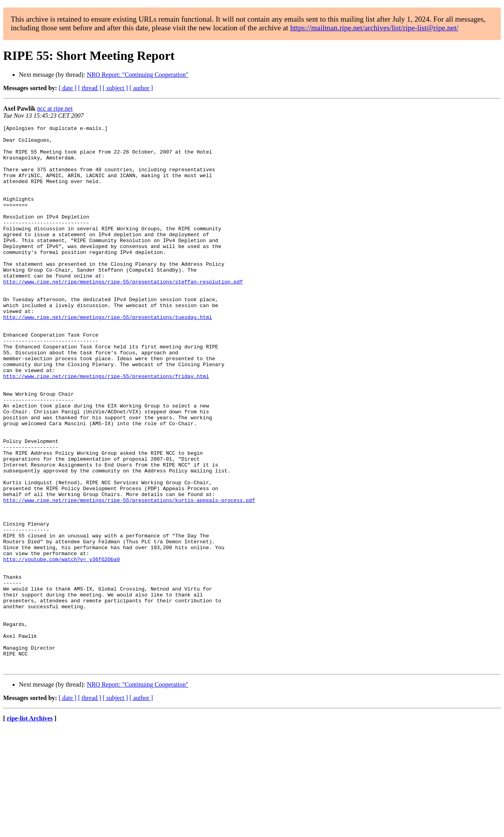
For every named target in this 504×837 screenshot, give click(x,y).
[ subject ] (115, 88)
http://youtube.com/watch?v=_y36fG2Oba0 (61, 646)
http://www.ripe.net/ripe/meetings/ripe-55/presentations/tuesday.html (107, 356)
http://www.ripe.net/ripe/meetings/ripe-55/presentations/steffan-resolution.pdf (123, 313)
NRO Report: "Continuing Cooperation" (137, 75)
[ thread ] (90, 88)
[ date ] (68, 88)
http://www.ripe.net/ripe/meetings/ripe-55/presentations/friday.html (106, 427)
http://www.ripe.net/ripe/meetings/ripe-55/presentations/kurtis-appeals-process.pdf (129, 576)
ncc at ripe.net (55, 108)
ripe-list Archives (30, 827)
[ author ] (141, 88)
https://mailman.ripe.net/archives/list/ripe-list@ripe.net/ (374, 28)
